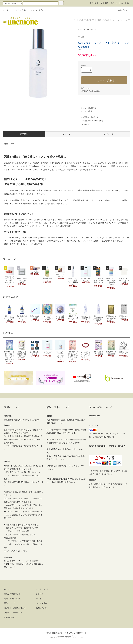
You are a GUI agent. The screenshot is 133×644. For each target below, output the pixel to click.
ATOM (12, 617)
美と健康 (87, 30)
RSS (6, 617)
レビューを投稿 (85, 111)
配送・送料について (12, 599)
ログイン (114, 3)
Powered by (66, 637)
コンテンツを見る (36, 10)
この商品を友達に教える (88, 117)
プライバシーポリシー (13, 613)
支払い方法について (12, 594)
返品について (85, 88)
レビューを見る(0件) (87, 108)
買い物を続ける (85, 124)
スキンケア (94, 30)
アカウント (94, 3)
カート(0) (125, 3)
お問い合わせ (121, 10)
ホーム (6, 10)
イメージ (66, 134)
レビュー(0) (109, 134)
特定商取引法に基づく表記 (90, 91)
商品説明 (24, 134)
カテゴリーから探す (18, 10)
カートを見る (41, 603)
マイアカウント (42, 589)
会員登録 (104, 3)
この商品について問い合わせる (91, 121)
